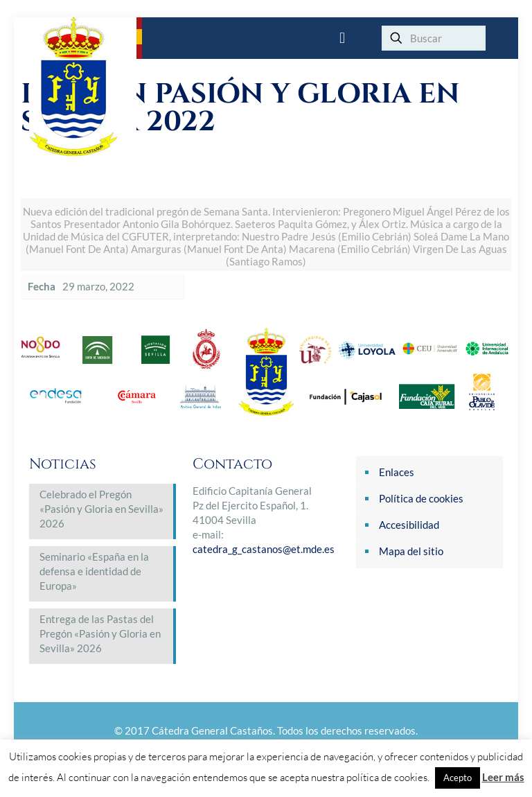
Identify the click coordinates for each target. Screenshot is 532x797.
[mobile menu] (342, 38)
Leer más (503, 777)
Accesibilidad (409, 525)
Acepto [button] (458, 778)
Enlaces (397, 472)
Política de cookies (421, 498)
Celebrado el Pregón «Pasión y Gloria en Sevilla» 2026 (101, 509)
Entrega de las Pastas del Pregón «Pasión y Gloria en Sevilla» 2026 (100, 633)
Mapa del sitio (411, 551)
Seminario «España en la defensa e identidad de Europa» (94, 571)
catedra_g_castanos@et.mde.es (264, 549)
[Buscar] (434, 38)
